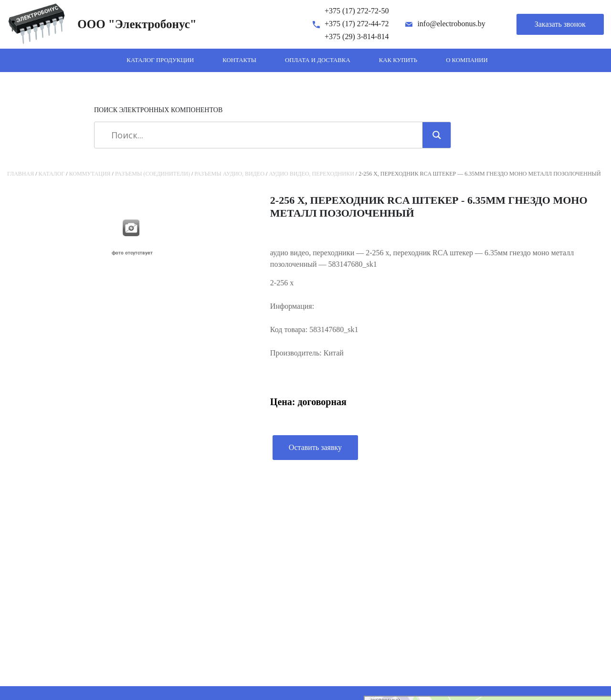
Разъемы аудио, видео (229, 174)
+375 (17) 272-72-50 (357, 11)
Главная (21, 174)
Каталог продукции (160, 60)
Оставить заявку (315, 447)
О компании (467, 60)
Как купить (398, 60)
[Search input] (262, 135)
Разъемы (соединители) (153, 174)
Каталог (52, 174)
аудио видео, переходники (311, 174)
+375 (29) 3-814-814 (357, 37)
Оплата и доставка (318, 60)
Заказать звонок (560, 24)
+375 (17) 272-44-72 (357, 24)
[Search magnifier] (437, 135)
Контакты (239, 60)
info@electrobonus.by (451, 24)
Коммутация (90, 174)
